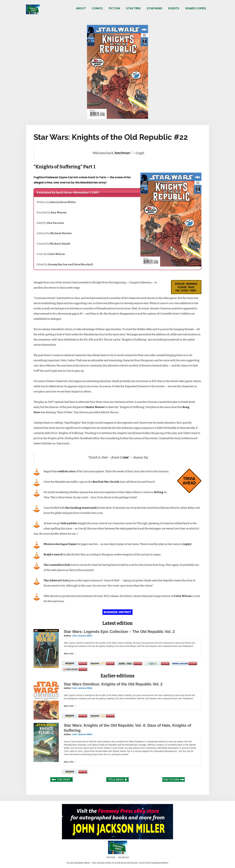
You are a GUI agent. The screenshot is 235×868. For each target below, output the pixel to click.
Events (174, 8)
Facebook (124, 857)
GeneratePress (160, 863)
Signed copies (196, 8)
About (81, 8)
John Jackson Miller (82, 636)
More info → (70, 654)
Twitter (111, 857)
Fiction (114, 8)
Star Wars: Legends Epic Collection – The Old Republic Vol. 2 (119, 632)
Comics (97, 8)
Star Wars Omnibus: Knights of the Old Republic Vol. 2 (113, 684)
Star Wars (155, 8)
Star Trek (133, 8)
